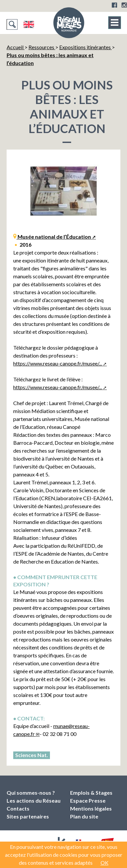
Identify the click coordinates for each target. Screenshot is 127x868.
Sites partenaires (28, 816)
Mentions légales (91, 808)
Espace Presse (88, 800)
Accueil (16, 47)
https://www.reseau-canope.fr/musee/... (58, 363)
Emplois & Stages (91, 793)
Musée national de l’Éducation (54, 237)
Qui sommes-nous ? (31, 793)
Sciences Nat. (32, 755)
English (29, 24)
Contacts (18, 808)
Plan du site (84, 816)
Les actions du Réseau (34, 800)
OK (105, 863)
